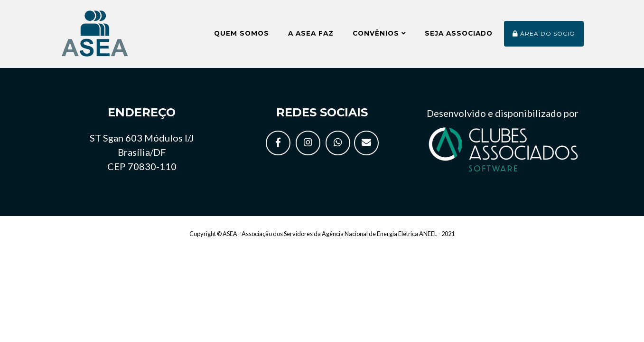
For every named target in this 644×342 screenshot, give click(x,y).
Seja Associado (459, 37)
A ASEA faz (311, 37)
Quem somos (242, 37)
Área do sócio (544, 37)
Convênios (379, 37)
